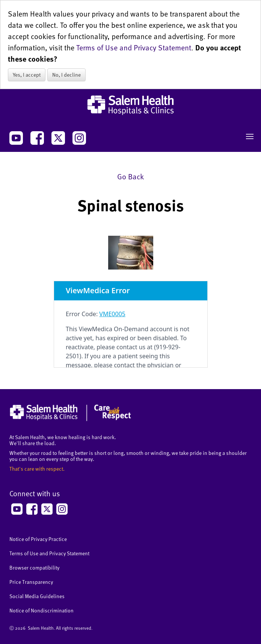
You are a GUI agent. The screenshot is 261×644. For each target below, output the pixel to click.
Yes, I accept (27, 75)
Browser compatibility (34, 567)
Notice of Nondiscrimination (41, 610)
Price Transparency (31, 582)
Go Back (130, 176)
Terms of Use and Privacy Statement (134, 47)
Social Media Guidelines (37, 596)
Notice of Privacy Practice (38, 539)
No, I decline (66, 75)
